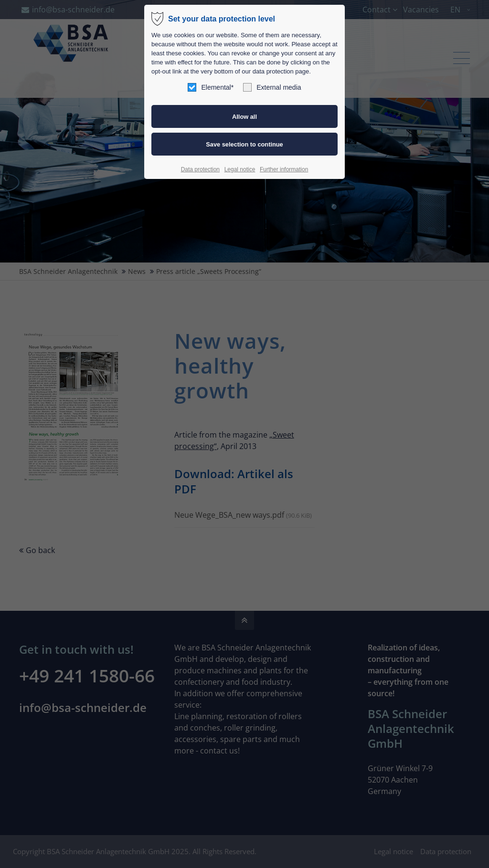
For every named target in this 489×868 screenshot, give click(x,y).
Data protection (200, 169)
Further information (284, 169)
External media (272, 87)
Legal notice (240, 169)
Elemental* (211, 87)
